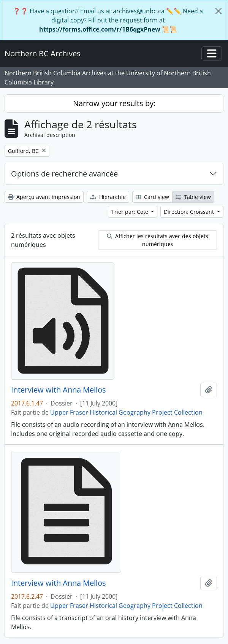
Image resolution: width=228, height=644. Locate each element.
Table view (193, 197)
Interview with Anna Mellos (59, 390)
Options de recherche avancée (64, 174)
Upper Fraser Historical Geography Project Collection (126, 412)
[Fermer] (218, 11)
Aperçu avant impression (44, 197)
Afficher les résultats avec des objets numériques (158, 240)
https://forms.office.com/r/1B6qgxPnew (100, 29)
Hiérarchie (108, 197)
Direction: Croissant (190, 212)
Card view (152, 197)
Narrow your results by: (114, 103)
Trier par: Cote (131, 212)
